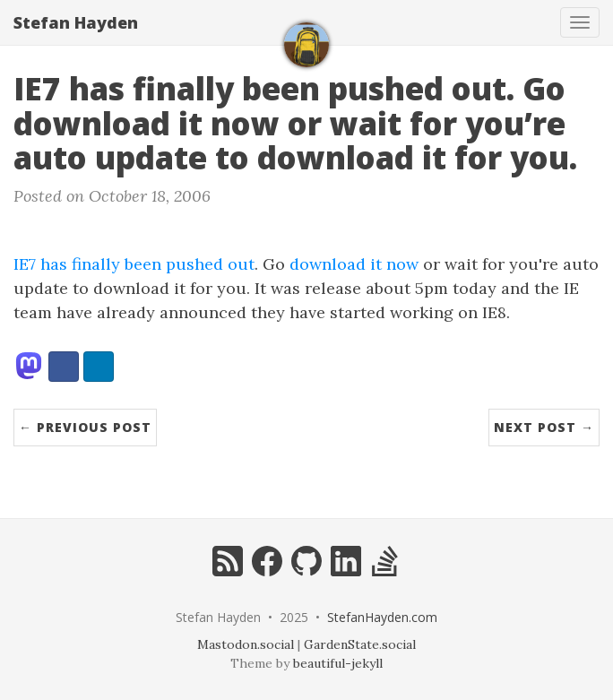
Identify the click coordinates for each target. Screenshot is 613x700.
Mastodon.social (246, 644)
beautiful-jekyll (338, 663)
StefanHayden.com (382, 617)
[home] (306, 45)
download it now (354, 264)
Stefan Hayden (76, 22)
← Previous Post (85, 427)
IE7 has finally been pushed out (134, 264)
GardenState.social (360, 644)
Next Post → (544, 427)
